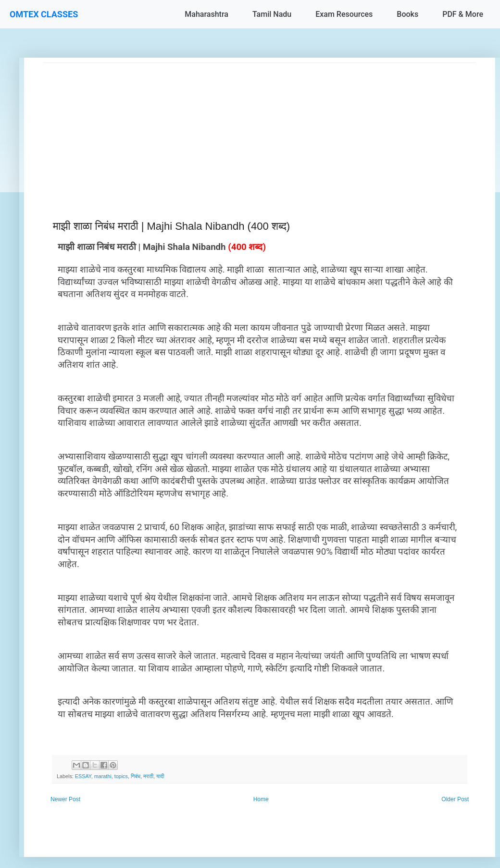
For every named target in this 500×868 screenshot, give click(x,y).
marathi (103, 776)
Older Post (455, 799)
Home (261, 799)
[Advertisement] (260, 130)
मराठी (148, 776)
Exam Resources (344, 14)
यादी (160, 776)
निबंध (136, 776)
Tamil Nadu (272, 14)
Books (407, 14)
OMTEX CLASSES (44, 14)
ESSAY (83, 776)
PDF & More (463, 14)
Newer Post (65, 799)
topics (121, 776)
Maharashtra (206, 14)
